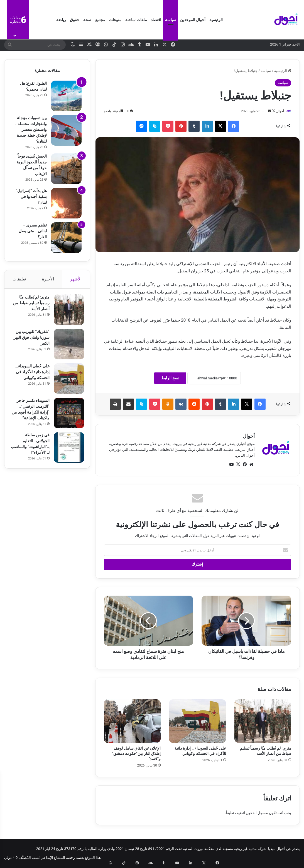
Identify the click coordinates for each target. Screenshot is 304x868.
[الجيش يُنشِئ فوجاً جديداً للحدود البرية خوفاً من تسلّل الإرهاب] (66, 169)
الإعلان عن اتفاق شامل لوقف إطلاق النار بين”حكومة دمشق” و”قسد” (136, 754)
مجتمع (100, 20)
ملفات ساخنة (136, 20)
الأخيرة (48, 279)
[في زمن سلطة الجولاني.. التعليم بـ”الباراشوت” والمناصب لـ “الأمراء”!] (66, 450)
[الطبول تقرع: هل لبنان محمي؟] (66, 96)
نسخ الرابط (170, 378)
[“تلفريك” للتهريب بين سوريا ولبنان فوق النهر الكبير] (66, 347)
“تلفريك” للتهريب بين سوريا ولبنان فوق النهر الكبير (30, 340)
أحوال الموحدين (193, 20)
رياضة (61, 20)
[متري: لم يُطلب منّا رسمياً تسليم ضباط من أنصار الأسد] (263, 721)
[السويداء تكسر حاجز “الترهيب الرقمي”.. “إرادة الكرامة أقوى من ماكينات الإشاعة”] (66, 416)
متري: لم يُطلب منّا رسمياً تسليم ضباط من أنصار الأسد (32, 306)
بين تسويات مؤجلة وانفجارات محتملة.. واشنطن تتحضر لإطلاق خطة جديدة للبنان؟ (31, 130)
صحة (87, 20)
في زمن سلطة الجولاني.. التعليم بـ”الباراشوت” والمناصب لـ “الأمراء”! (33, 449)
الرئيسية (216, 20)
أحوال (277, 111)
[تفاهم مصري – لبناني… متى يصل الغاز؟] (66, 238)
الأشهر (76, 279)
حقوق (75, 20)
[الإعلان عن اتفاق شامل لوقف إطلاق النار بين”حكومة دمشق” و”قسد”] (132, 721)
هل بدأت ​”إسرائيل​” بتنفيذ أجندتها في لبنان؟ (31, 197)
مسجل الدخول (257, 813)
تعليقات (19, 279)
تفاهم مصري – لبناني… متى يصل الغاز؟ (33, 231)
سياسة (171, 20)
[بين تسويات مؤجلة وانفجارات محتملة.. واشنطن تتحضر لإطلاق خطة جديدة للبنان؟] (66, 130)
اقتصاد (156, 20)
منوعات (115, 20)
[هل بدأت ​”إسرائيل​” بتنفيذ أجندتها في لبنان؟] (66, 203)
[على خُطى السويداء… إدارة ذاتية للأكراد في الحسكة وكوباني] (197, 721)
